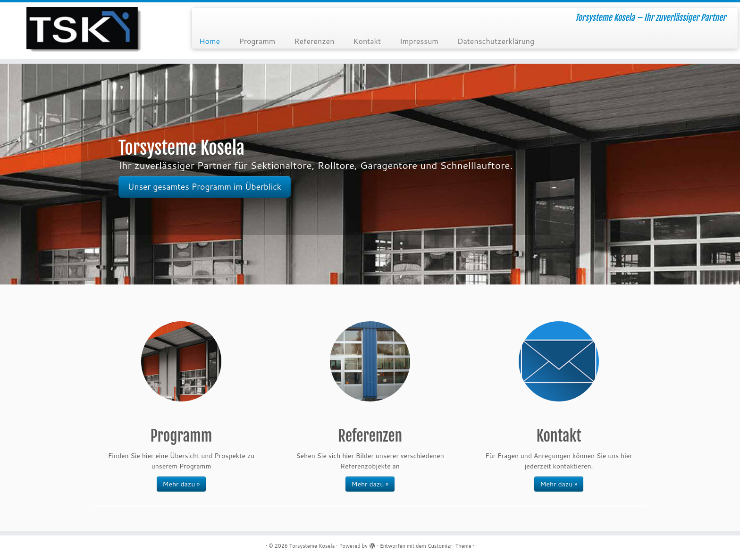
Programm (257, 41)
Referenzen (314, 41)
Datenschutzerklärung (496, 41)
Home (210, 41)
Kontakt (367, 41)
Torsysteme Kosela (312, 546)
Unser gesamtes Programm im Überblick (205, 187)
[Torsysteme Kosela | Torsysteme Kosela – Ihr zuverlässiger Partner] (85, 31)
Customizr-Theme (450, 546)
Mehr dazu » (181, 484)
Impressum (419, 41)
